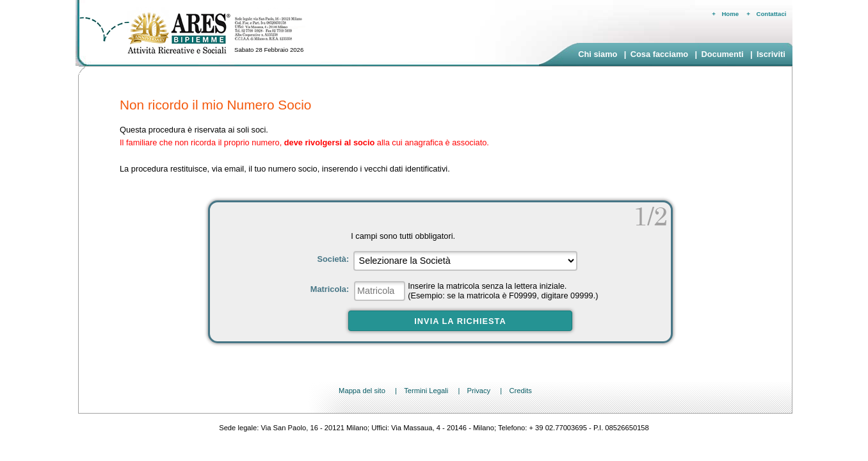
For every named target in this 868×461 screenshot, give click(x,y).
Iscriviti (771, 54)
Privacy (478, 391)
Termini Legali (426, 391)
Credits (520, 391)
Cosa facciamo (659, 54)
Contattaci (772, 14)
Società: (334, 259)
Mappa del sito (362, 391)
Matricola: (331, 289)
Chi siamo (598, 54)
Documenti (722, 54)
